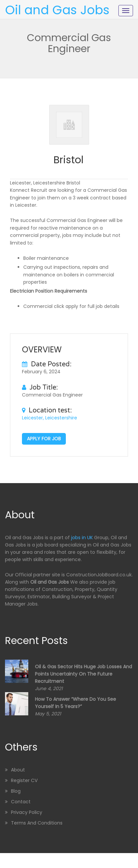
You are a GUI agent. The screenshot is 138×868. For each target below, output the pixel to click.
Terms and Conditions (37, 823)
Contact (21, 802)
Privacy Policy (27, 812)
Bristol (69, 160)
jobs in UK (82, 538)
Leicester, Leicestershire (50, 418)
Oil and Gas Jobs (57, 10)
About (18, 770)
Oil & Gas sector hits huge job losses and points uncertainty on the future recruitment (83, 674)
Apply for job (44, 439)
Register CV (24, 780)
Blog (16, 791)
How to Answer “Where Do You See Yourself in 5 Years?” (75, 703)
